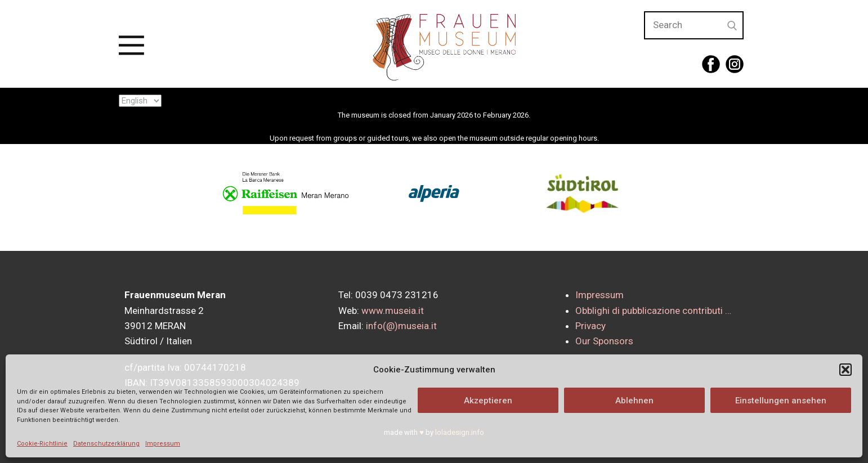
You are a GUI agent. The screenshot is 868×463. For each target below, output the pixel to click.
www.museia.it (393, 311)
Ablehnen (634, 401)
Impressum (163, 444)
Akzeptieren (488, 401)
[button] (845, 370)
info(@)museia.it (401, 326)
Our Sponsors (604, 341)
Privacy (590, 326)
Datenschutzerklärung (106, 444)
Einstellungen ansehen (781, 401)
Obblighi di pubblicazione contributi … (653, 311)
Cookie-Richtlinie (42, 444)
